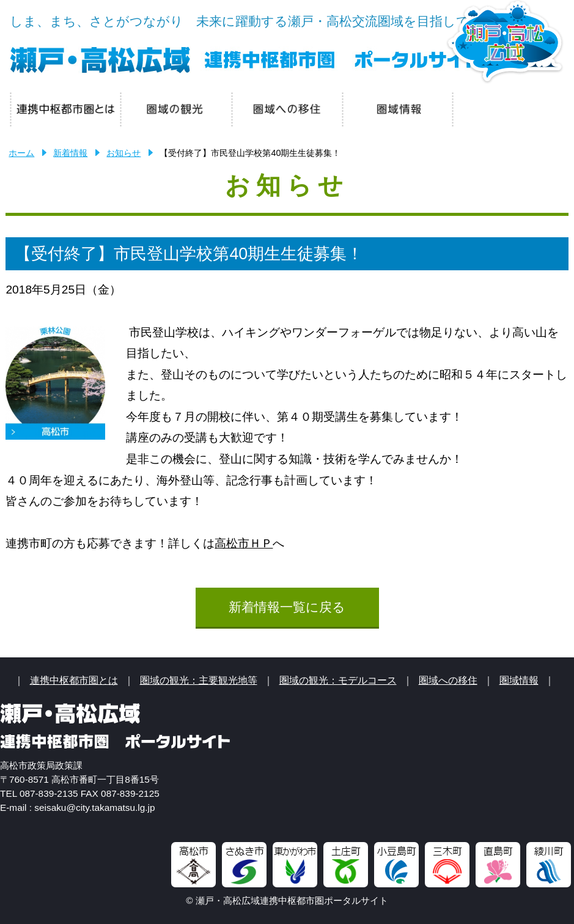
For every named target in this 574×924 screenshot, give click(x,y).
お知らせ (123, 153)
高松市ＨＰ (244, 543)
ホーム (21, 153)
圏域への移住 (448, 680)
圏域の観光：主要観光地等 (199, 680)
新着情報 (70, 153)
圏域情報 (519, 680)
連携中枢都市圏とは (74, 680)
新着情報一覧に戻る (287, 607)
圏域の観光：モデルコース (338, 680)
